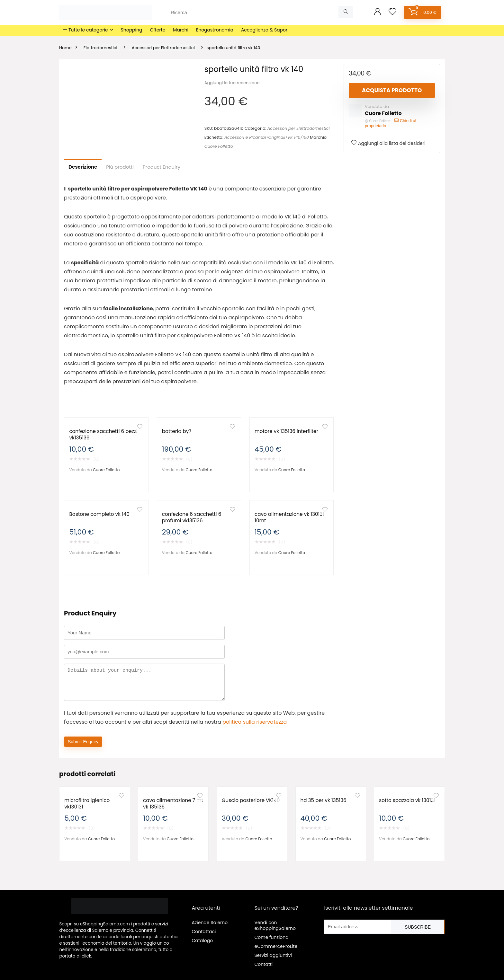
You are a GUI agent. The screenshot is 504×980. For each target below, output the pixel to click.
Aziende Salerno (210, 923)
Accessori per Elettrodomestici (163, 48)
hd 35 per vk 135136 (324, 800)
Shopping (132, 30)
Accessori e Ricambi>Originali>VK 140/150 (267, 137)
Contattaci (204, 931)
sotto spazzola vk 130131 (407, 800)
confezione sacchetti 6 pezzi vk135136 (103, 434)
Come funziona (271, 937)
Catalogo (202, 940)
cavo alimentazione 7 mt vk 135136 (173, 803)
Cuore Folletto (219, 146)
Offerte (157, 30)
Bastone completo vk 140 (99, 514)
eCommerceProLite (276, 946)
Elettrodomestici (100, 48)
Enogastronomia (215, 30)
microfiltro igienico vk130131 (87, 803)
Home (65, 48)
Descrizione (83, 167)
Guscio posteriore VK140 (251, 800)
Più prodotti (120, 167)
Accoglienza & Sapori (265, 30)
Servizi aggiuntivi (273, 955)
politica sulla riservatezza (255, 722)
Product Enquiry (162, 167)
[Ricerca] (346, 12)
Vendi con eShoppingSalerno (275, 925)
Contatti (263, 964)
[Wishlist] (392, 12)
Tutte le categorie (85, 30)
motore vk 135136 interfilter (286, 431)
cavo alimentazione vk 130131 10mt (289, 517)
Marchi (181, 30)
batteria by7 (177, 431)
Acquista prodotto (392, 90)
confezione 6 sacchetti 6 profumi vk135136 (192, 517)
